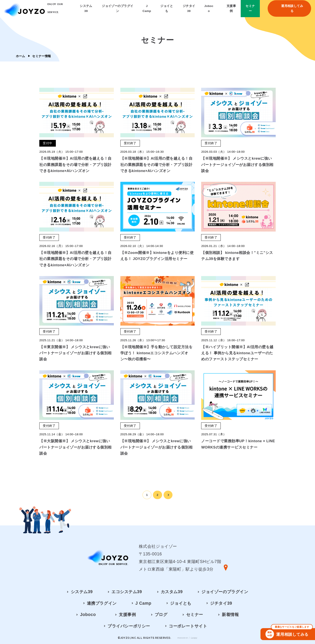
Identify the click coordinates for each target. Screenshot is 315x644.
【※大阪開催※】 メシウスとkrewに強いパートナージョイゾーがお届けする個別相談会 (75, 447)
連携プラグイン (102, 603)
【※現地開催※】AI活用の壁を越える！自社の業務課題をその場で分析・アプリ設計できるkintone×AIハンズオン (75, 165)
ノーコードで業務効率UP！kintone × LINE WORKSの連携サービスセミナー (238, 444)
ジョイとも (181, 603)
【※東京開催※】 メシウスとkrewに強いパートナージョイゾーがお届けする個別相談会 (75, 353)
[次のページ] (168, 495)
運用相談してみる (289, 633)
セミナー (195, 614)
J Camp (143, 603)
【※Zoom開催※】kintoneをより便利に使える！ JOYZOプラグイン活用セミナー (157, 256)
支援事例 (127, 614)
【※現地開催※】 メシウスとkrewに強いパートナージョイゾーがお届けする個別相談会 (237, 165)
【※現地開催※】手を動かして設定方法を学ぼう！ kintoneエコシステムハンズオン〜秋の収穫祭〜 (156, 353)
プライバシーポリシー (129, 626)
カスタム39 (172, 592)
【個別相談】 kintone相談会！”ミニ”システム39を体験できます (237, 256)
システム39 (82, 592)
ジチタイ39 (221, 603)
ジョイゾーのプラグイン (225, 592)
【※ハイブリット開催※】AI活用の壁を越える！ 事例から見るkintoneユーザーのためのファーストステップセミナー (237, 353)
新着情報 (230, 614)
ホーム (21, 56)
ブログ (161, 614)
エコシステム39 (127, 592)
